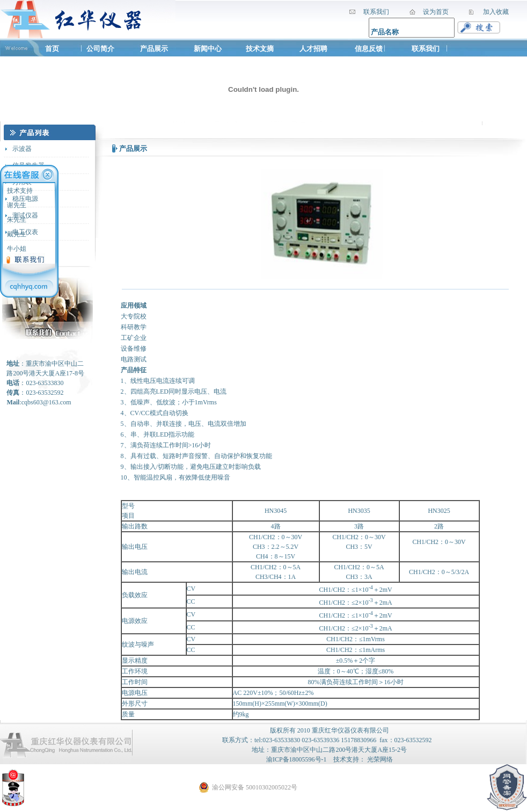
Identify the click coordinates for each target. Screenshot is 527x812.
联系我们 (426, 49)
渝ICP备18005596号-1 (297, 759)
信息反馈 (369, 49)
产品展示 (154, 49)
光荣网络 (380, 759)
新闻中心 (208, 49)
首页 (52, 49)
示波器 (22, 149)
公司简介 (100, 49)
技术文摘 (261, 49)
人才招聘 (313, 49)
